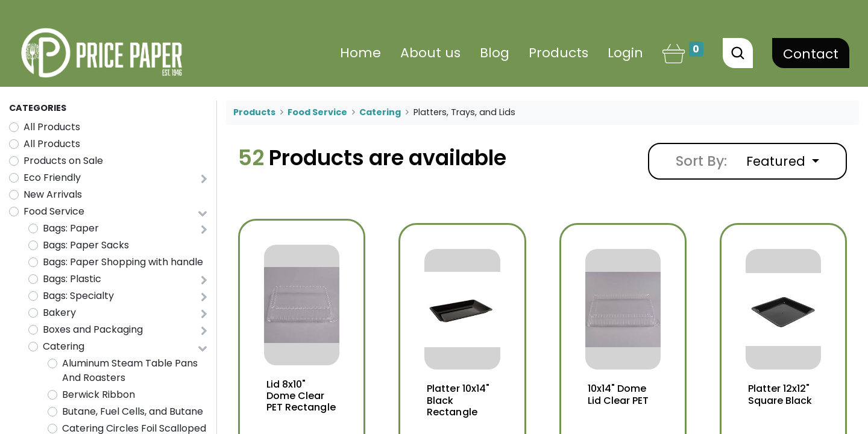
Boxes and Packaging (93, 329)
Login (625, 53)
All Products (52, 127)
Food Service (54, 211)
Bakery (59, 313)
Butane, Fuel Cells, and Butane (133, 411)
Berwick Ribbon (99, 395)
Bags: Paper (71, 228)
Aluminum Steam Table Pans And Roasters (130, 370)
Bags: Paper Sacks (86, 245)
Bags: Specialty (78, 296)
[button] (783, 161)
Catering (64, 346)
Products (254, 112)
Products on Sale (63, 161)
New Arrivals (53, 194)
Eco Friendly (52, 178)
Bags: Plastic (72, 279)
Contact (811, 54)
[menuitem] (360, 53)
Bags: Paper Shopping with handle (123, 262)
